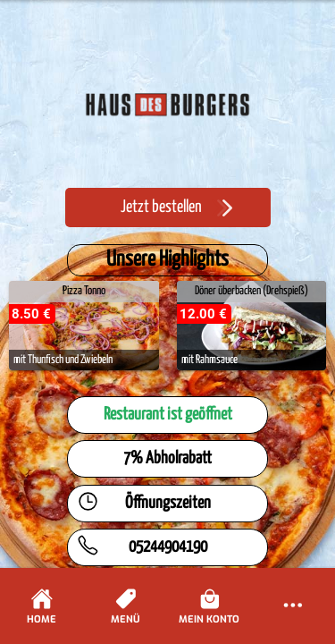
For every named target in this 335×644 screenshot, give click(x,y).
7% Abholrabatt (167, 458)
